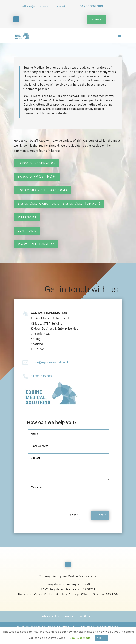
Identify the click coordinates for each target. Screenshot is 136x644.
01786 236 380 (91, 6)
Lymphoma (27, 231)
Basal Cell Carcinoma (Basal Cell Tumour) (59, 204)
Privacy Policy (50, 617)
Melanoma (27, 217)
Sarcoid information (36, 163)
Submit (100, 515)
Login (97, 20)
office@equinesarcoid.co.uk (44, 6)
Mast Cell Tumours (36, 244)
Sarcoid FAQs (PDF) (37, 177)
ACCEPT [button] (101, 638)
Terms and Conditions (77, 617)
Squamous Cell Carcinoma (42, 190)
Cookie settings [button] (80, 638)
